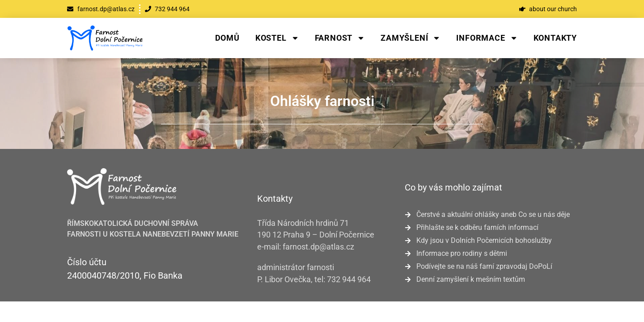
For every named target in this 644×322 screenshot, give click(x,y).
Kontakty (555, 38)
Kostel (277, 38)
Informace (487, 38)
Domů (227, 38)
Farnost (340, 38)
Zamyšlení (411, 38)
